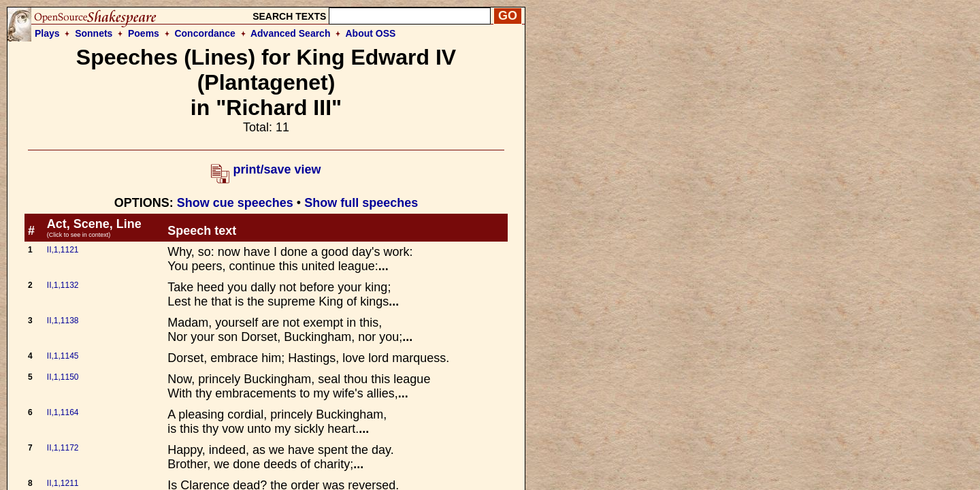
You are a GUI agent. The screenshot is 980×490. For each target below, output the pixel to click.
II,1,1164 (63, 412)
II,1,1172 (63, 448)
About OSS (371, 33)
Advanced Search (291, 33)
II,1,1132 (63, 285)
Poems (144, 33)
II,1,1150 (63, 377)
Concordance (205, 33)
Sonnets (94, 33)
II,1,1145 (63, 356)
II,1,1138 (63, 321)
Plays (47, 33)
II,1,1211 (63, 483)
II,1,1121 (63, 250)
